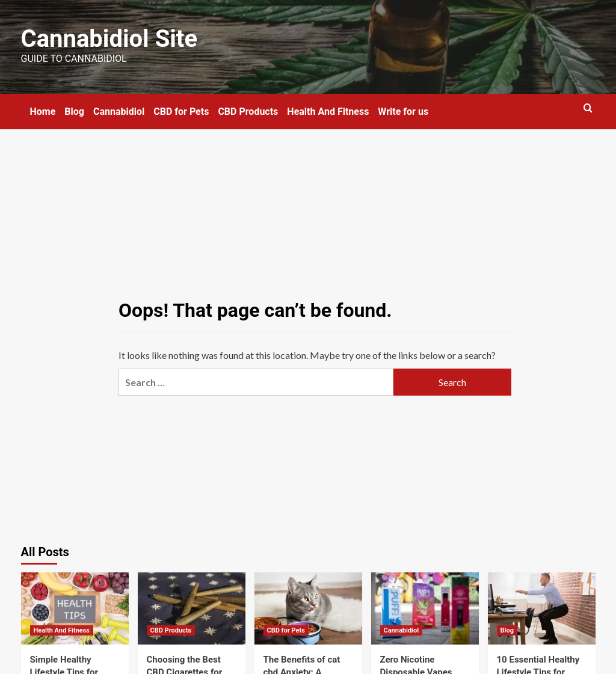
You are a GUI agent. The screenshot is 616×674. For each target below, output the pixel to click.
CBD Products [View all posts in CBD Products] (171, 630)
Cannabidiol (119, 112)
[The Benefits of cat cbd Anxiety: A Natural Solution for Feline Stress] (308, 608)
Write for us (403, 112)
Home (43, 112)
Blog (74, 112)
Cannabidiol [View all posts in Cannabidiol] (402, 630)
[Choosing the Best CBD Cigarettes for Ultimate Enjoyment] (192, 608)
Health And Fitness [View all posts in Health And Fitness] (62, 630)
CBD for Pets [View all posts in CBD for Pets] (286, 630)
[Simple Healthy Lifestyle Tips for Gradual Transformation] (75, 608)
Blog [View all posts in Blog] (507, 630)
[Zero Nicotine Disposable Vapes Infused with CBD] (425, 608)
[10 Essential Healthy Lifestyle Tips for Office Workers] (542, 608)
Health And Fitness (328, 112)
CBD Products (248, 112)
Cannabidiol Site (109, 39)
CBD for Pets (181, 112)
